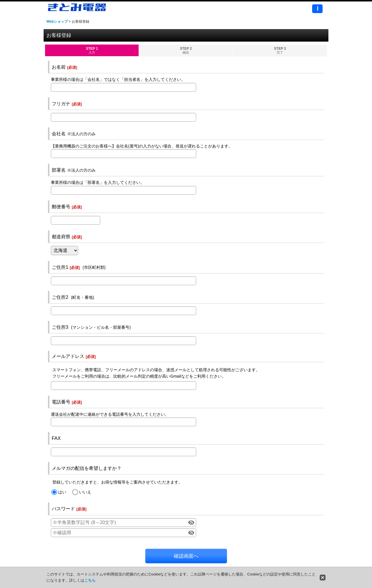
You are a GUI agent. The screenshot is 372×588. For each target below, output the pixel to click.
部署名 (59, 170)
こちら (90, 580)
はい (62, 492)
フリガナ (61, 104)
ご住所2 (60, 297)
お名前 (59, 67)
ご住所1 (60, 267)
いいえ (85, 492)
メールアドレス (68, 356)
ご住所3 (60, 327)
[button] (317, 9)
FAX (56, 438)
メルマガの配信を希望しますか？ (87, 468)
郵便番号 (61, 207)
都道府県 (61, 237)
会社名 (59, 134)
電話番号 (61, 402)
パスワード (63, 509)
